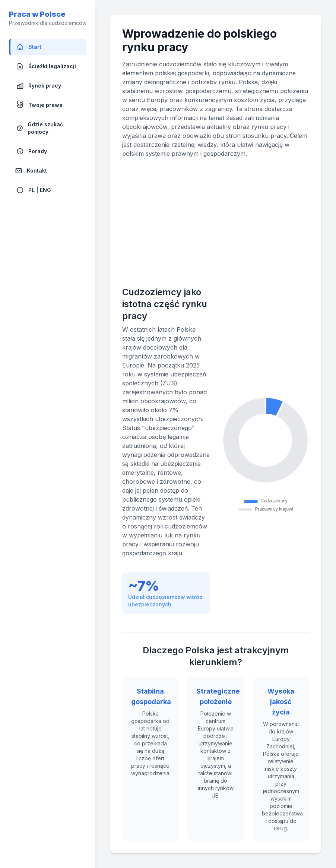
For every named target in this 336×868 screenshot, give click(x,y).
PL (31, 190)
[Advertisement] (216, 222)
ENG (45, 190)
